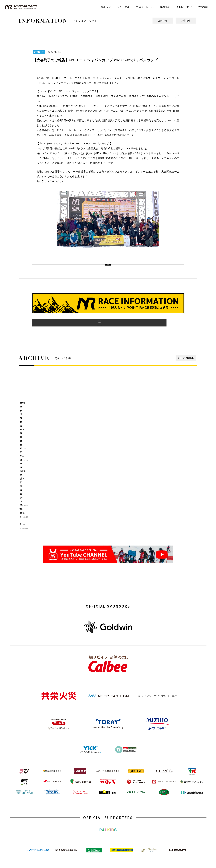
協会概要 (165, 7)
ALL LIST (108, 264)
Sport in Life (76, 813)
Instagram (39, 813)
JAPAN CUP (151, 791)
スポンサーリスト (116, 796)
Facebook (112, 813)
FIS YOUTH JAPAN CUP (156, 780)
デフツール (39, 791)
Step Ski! (75, 807)
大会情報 (203, 7)
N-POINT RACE (78, 785)
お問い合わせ (184, 7)
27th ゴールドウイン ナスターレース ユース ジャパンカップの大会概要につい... (178, 415)
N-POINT (75, 802)
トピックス (39, 796)
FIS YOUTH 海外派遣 (81, 791)
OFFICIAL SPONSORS (108, 503)
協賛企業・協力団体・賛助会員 (122, 791)
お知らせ (106, 7)
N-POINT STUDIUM (43, 780)
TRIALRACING (152, 802)
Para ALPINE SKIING (155, 807)
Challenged (150, 796)
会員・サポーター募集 (118, 802)
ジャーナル (123, 7)
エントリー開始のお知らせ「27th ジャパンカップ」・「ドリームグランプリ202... (38, 415)
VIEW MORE (186, 366)
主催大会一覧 (77, 780)
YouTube (38, 807)
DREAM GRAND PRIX (155, 785)
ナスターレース (145, 7)
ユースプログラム (79, 796)
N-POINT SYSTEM (160, 329)
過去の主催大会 (56, 329)
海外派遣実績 (108, 329)
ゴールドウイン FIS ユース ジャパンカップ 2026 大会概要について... (131, 415)
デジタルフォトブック (44, 785)
